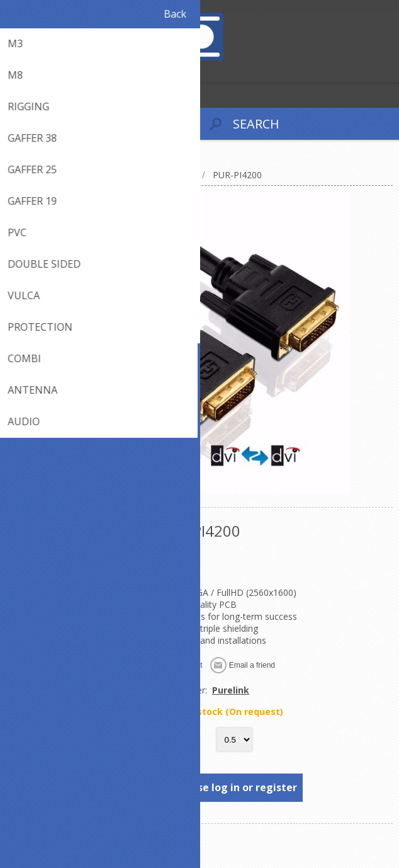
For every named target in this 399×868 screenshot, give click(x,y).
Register (12, 71)
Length (179, 740)
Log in (37, 71)
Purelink (231, 690)
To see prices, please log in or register (200, 787)
